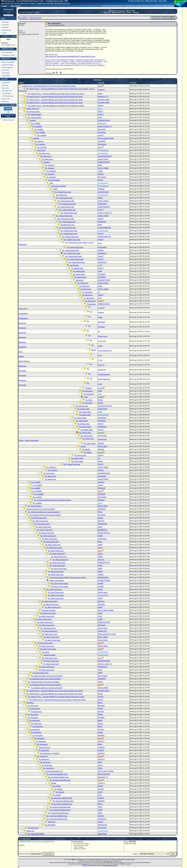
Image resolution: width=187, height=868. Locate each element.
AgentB (101, 583)
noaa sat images (54, 180)
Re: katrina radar (77, 268)
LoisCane (101, 747)
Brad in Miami (103, 506)
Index (161, 18)
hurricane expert (104, 99)
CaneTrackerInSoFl (105, 156)
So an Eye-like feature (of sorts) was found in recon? (53, 500)
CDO (51, 183)
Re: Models (57, 786)
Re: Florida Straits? (33, 111)
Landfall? (33, 120)
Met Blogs (5, 27)
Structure (88, 388)
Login (4, 6)
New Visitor (16, 6)
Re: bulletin (86, 449)
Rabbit (100, 198)
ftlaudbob (101, 717)
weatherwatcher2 (104, 207)
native (100, 93)
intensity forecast (49, 655)
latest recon (41, 150)
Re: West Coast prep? (39, 518)
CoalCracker (102, 539)
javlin (100, 298)
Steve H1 (101, 365)
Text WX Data (6, 93)
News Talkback (23, 18)
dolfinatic (101, 443)
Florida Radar (6, 76)
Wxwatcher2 (102, 262)
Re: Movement (83, 283)
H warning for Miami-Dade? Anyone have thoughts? (68, 577)
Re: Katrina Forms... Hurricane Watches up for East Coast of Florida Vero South (56, 94)
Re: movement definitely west (57, 774)
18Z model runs (61, 195)
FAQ (124, 12)
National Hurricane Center (110, 865)
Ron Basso (102, 132)
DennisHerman (103, 577)
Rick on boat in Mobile (106, 138)
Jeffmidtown (102, 253)
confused (36, 138)
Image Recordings (8, 65)
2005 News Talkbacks (35, 18)
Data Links (5, 88)
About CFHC (6, 99)
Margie (100, 180)
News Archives (7, 30)
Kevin (100, 616)
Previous (154, 18)
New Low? (52, 822)
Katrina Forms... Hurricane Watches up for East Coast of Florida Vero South (49, 86)
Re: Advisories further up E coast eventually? (44, 512)
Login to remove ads (8, 120)
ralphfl (100, 346)
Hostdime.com (109, 861)
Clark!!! (55, 189)
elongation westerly (49, 610)
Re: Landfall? (36, 123)
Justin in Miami (103, 159)
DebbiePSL (102, 222)
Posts (86, 397)
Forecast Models (7, 68)
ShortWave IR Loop (67, 225)
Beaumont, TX (103, 96)
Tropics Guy (102, 631)
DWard (100, 557)
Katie (100, 795)
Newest (9, 52)
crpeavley (101, 90)
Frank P (101, 114)
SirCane (101, 729)
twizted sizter (103, 446)
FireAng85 (102, 488)
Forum (4, 52)
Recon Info (5, 70)
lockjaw (101, 518)
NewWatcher (102, 524)
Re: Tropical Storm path (63, 192)
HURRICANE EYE (104, 228)
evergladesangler (104, 473)
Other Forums (113, 11)
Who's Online (117, 12)
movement (46, 652)
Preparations (91, 304)
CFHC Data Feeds (8, 96)
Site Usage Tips (7, 91)
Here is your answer (57, 580)
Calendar (136, 12)
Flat (173, 18)
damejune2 (102, 370)
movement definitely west (54, 771)
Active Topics (130, 11)
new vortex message (58, 186)
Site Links (5, 85)
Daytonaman (102, 409)
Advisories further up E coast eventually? (41, 509)
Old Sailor (101, 327)
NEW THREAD (24, 361)
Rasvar (100, 400)
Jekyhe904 (102, 129)
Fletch (100, 117)
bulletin (83, 446)
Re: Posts (89, 400)
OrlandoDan (102, 144)
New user (107, 12)
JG (99, 292)
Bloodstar (101, 500)
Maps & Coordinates (8, 62)
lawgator (101, 816)
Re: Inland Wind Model (36, 834)
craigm (100, 171)
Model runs (30, 831)
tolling (100, 165)
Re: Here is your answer (60, 583)
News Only (5, 25)
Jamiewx (101, 482)
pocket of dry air (44, 747)
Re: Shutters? (50, 165)
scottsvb (101, 312)
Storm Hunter (103, 336)
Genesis (101, 711)
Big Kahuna (102, 177)
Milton (133, 6)
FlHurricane (8, 9)
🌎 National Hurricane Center (8, 116)
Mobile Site (6, 101)
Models (54, 783)
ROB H (100, 111)
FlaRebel (101, 189)
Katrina (21, 356)
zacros (100, 765)
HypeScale (4, 43)
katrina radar (74, 265)
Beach (100, 703)
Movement (80, 280)
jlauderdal (101, 322)
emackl (100, 485)
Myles (100, 225)
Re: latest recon (44, 153)
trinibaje (101, 105)
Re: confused (39, 141)
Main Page (5, 22)
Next (168, 18)
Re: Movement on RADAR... (50, 753)
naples (100, 536)
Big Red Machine (104, 379)
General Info (6, 83)
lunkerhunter (102, 436)
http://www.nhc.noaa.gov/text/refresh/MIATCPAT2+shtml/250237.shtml (70, 56)
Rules (129, 12)
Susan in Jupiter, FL (105, 126)
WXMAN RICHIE (104, 120)
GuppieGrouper (103, 192)
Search (4, 33)
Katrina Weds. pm (33, 109)
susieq (100, 317)
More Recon (6, 73)
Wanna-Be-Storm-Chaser (107, 634)
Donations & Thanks (8, 55)
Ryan (100, 243)
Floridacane (102, 819)
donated (84, 864)
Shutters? (47, 162)
